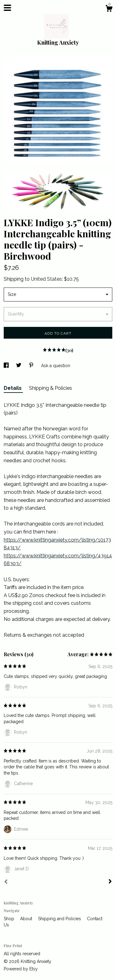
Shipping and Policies (60, 919)
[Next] (110, 882)
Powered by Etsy (21, 969)
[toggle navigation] (7, 8)
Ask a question (56, 366)
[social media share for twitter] (19, 366)
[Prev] (6, 882)
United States (46, 279)
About (27, 919)
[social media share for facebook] (7, 366)
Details (13, 388)
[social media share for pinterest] (32, 366)
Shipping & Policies (51, 388)
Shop (10, 919)
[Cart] (109, 9)
